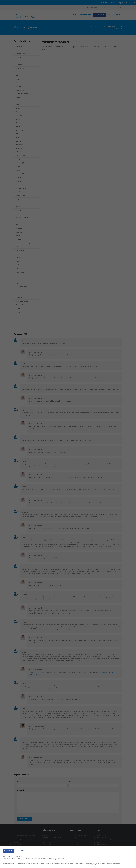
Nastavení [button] (21, 851)
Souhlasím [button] (8, 851)
